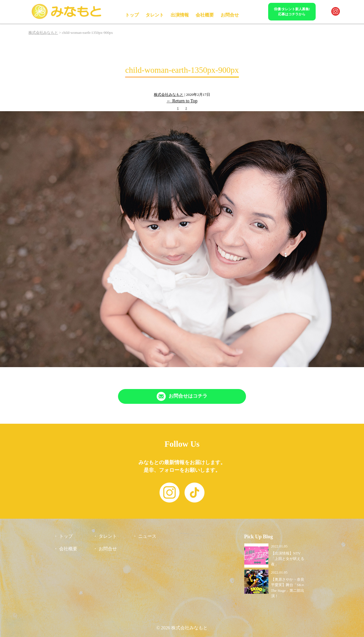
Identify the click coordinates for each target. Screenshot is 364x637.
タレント (155, 15)
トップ (132, 15)
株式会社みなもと (169, 95)
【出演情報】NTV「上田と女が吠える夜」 (288, 559)
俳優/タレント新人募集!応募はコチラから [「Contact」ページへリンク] (292, 12)
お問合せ (230, 15)
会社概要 (205, 15)
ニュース (147, 536)
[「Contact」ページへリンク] (182, 396)
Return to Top (182, 101)
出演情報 (180, 15)
